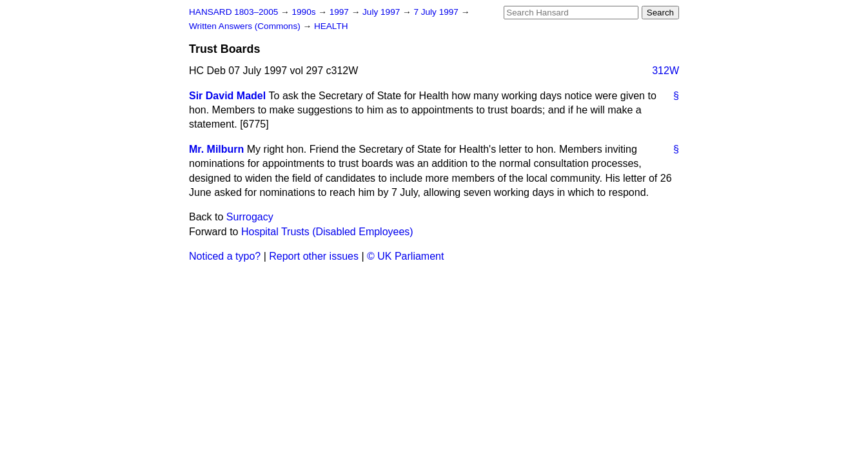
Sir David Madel (227, 96)
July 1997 (382, 12)
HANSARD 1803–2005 (233, 12)
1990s (305, 12)
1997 (340, 12)
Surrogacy (250, 217)
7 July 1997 (437, 12)
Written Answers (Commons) (246, 26)
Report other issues (314, 256)
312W (666, 71)
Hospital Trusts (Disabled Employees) (327, 232)
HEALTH (331, 26)
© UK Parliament (405, 256)
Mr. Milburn (216, 149)
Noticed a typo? (225, 256)
